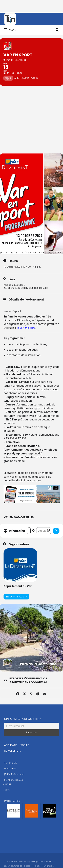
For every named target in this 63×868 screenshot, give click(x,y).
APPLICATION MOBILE (17, 745)
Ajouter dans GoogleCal (28, 682)
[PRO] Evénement (14, 774)
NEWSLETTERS (13, 751)
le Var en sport (26, 328)
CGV (8, 790)
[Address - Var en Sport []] (29, 531)
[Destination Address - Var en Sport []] (44, 531)
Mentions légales (13, 780)
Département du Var (18, 586)
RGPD (9, 784)
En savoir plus (16, 597)
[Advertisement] (32, 120)
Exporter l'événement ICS (28, 679)
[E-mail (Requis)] (32, 726)
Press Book (10, 769)
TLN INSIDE (10, 763)
